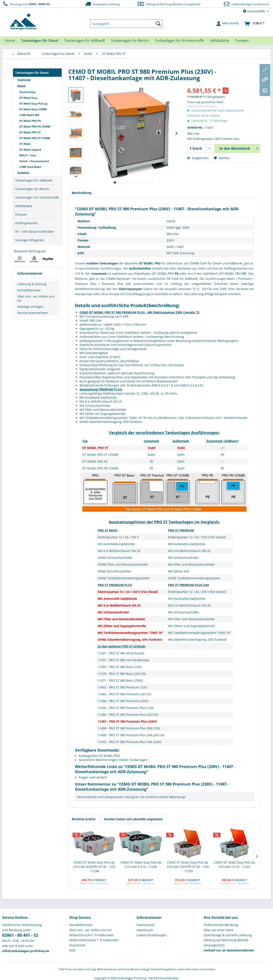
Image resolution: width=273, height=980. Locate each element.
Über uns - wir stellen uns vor (36, 298)
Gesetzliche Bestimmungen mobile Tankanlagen (111, 760)
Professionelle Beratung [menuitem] (221, 925)
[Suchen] (158, 24)
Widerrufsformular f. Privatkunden (94, 940)
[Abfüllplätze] (220, 41)
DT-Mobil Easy (28, 98)
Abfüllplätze (24, 206)
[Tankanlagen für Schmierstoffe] (179, 41)
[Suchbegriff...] (126, 24)
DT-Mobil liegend (30, 150)
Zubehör (23, 173)
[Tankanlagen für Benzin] (130, 41)
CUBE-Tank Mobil (30, 167)
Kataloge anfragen (30, 307)
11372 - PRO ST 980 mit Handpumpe (124, 660)
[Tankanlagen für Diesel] (39, 41)
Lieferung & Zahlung (32, 284)
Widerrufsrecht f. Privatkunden (91, 935)
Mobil (21, 86)
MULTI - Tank (28, 155)
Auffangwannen (26, 223)
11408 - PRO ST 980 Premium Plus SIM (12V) (129, 728)
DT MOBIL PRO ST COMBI (100, 455)
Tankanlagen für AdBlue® (34, 180)
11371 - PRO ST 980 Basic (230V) (120, 680)
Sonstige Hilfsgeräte (29, 240)
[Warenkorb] (255, 24)
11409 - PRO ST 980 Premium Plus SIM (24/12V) (131, 735)
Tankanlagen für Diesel (32, 73)
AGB (72, 950)
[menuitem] (126, 24)
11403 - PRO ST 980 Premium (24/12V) (124, 694)
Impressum (77, 945)
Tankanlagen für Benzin (32, 189)
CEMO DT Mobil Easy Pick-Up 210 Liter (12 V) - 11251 (235, 865)
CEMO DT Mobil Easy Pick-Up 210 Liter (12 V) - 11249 (141, 865)
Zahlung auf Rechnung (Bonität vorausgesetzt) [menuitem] (226, 943)
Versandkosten (131, 969)
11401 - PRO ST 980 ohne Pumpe (121, 653)
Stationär (24, 80)
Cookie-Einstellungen (152, 935)
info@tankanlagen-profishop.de (250, 4)
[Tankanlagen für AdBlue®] (84, 41)
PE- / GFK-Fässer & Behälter (35, 232)
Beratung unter (26, 4)
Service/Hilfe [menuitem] (254, 11)
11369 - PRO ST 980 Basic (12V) (119, 667)
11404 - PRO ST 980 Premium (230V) (123, 701)
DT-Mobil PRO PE (30, 121)
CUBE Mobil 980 (29, 115)
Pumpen (21, 214)
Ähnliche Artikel (83, 819)
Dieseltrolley (28, 92)
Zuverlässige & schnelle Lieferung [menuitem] (228, 935)
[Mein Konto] (228, 24)
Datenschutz (145, 925)
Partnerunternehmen (33, 313)
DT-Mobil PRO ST (30, 132)
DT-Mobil (25, 144)
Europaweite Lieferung (102, 4)
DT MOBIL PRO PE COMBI (100, 468)
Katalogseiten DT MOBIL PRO (97, 756)
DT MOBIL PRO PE (95, 461)
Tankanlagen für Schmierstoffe (37, 197)
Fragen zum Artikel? (91, 777)
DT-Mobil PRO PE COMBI (35, 127)
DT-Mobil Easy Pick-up (33, 104)
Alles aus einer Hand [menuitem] (219, 930)
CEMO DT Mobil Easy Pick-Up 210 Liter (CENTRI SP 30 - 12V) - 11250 (188, 867)
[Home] (10, 41)
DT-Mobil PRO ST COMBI (35, 138)
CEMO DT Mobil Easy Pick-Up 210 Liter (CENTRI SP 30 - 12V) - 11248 (94, 867)
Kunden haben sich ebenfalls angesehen (133, 819)
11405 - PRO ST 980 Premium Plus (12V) (126, 708)
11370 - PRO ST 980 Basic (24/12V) (122, 674)
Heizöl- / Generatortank (34, 161)
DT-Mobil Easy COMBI (33, 109)
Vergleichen (198, 158)
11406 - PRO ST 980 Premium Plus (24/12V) (128, 715)
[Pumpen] (242, 41)
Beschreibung (82, 193)
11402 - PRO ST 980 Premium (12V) (122, 687)
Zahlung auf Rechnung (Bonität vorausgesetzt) (169, 4)
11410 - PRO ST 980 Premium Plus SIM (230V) (130, 742)
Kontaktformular (29, 290)
